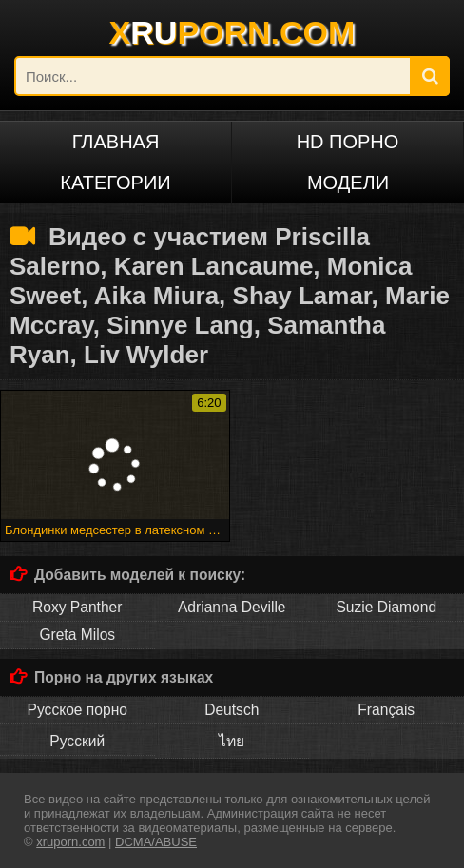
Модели (348, 183)
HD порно (348, 142)
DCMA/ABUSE (156, 842)
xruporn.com (70, 842)
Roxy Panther (77, 607)
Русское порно (77, 710)
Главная (116, 142)
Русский (77, 741)
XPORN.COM (232, 32)
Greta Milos (77, 635)
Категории (115, 183)
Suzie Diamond (386, 607)
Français (386, 710)
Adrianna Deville (232, 607)
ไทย (232, 741)
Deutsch (232, 710)
